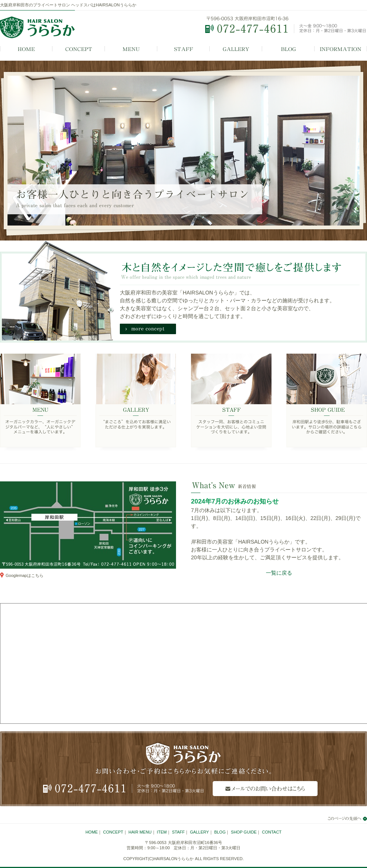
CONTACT (272, 832)
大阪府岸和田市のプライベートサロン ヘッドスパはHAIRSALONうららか (68, 5)
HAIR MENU (140, 832)
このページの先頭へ (343, 819)
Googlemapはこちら (25, 575)
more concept (148, 329)
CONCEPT (79, 49)
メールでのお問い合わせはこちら (265, 789)
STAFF (183, 49)
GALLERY (236, 49)
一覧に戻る (279, 573)
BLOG (288, 49)
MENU (131, 49)
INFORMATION (341, 49)
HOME (26, 49)
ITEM (162, 832)
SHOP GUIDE (327, 403)
